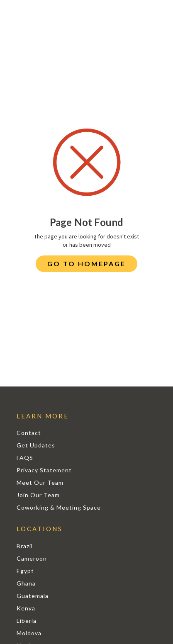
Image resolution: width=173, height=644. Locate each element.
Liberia (27, 621)
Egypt (25, 571)
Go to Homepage (86, 264)
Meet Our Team (40, 482)
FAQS (25, 458)
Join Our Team (38, 495)
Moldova (29, 633)
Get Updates (36, 445)
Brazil (25, 546)
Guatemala (33, 596)
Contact (29, 433)
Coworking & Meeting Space (59, 507)
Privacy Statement (44, 470)
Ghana (26, 583)
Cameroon (32, 558)
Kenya (26, 608)
